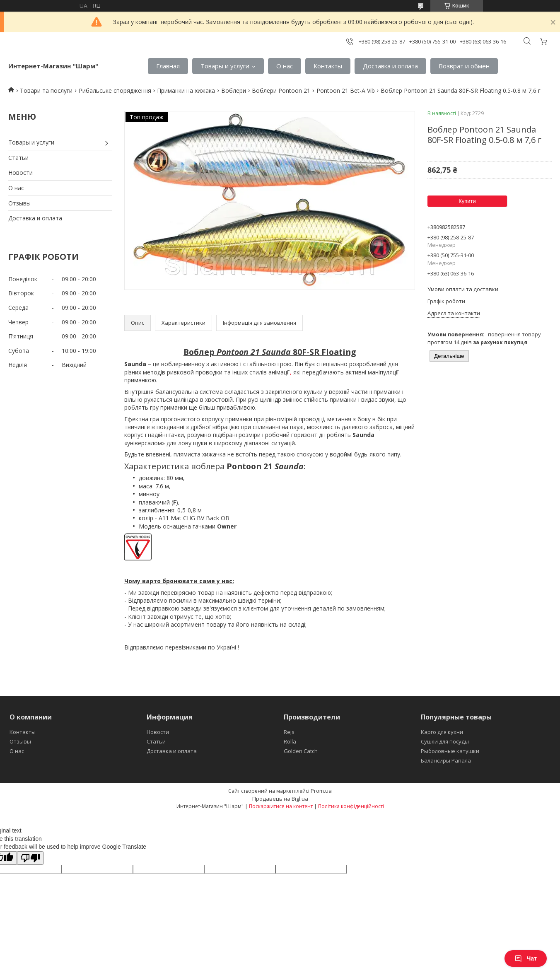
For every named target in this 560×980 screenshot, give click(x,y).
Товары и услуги (225, 66)
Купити (467, 201)
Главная (168, 66)
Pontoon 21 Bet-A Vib (346, 91)
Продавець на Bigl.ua (280, 799)
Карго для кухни (442, 732)
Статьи (18, 158)
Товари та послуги (46, 91)
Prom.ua (321, 791)
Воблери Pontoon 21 (281, 91)
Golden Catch (301, 751)
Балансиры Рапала (446, 760)
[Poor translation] (30, 858)
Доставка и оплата (390, 66)
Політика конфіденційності (351, 806)
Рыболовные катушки (450, 751)
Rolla (290, 741)
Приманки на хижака (186, 91)
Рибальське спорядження (115, 91)
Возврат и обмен (464, 66)
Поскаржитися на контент (281, 806)
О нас (285, 66)
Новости (21, 173)
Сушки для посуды (445, 741)
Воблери (234, 91)
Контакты (328, 66)
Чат (526, 958)
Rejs (289, 732)
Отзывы (19, 203)
